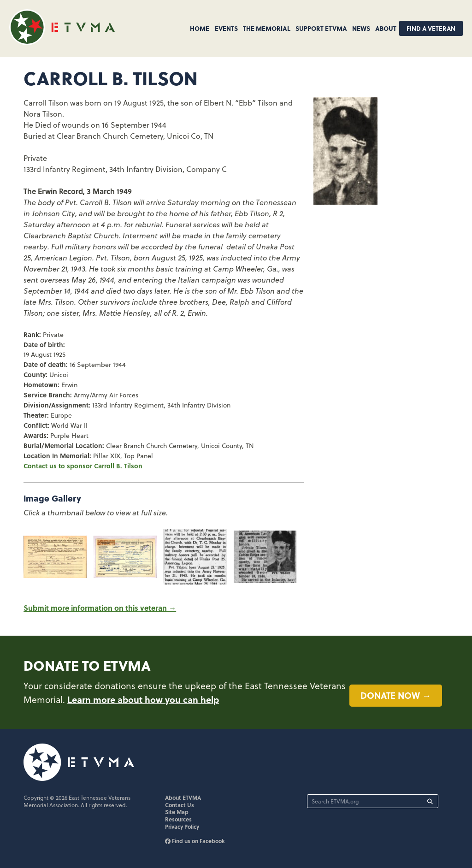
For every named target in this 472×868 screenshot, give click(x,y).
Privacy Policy (182, 827)
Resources (178, 819)
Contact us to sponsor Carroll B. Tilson (83, 466)
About (386, 28)
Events (226, 28)
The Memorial (267, 28)
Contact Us (180, 805)
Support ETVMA (321, 28)
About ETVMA (183, 797)
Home (200, 28)
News (361, 28)
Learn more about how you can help (143, 699)
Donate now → (396, 695)
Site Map (177, 812)
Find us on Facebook (195, 841)
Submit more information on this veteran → (100, 608)
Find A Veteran (431, 28)
